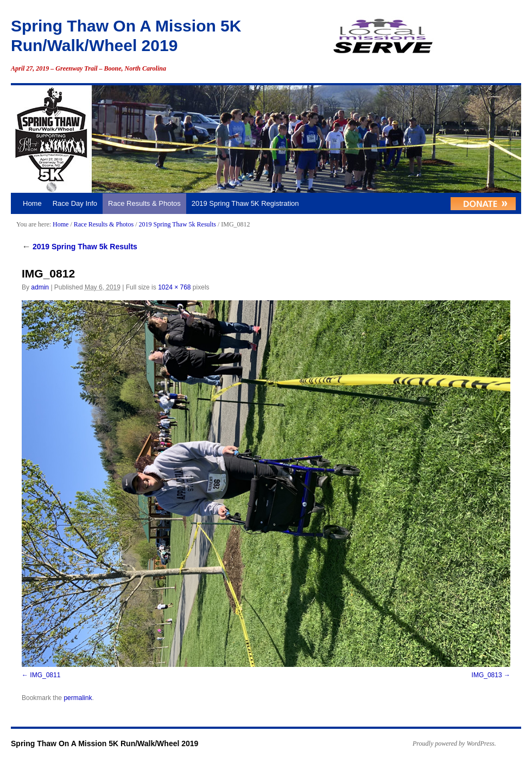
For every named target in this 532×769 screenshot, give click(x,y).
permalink (78, 698)
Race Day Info (75, 203)
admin (40, 287)
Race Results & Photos (144, 203)
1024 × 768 (174, 287)
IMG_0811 (45, 675)
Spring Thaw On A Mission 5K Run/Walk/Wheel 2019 (104, 743)
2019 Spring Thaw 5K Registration (245, 203)
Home (32, 203)
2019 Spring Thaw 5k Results (177, 224)
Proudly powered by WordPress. (454, 743)
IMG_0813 (487, 675)
